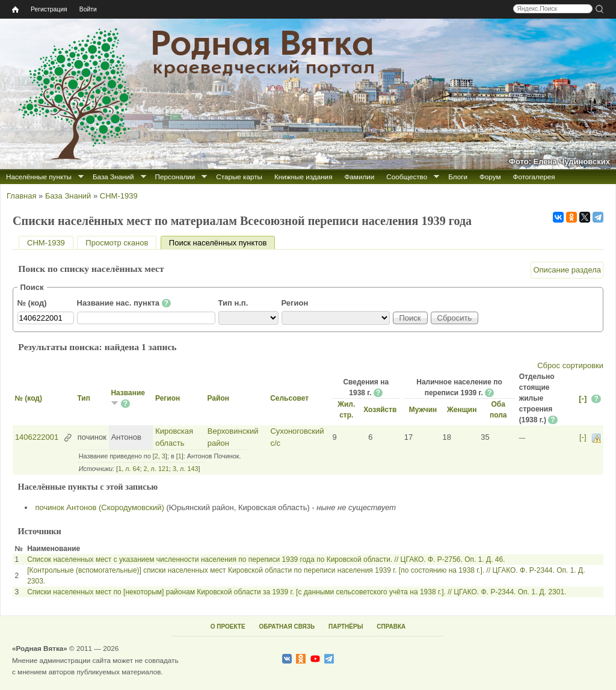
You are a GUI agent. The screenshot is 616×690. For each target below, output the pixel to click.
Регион (295, 303)
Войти (88, 9)
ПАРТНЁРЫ (346, 627)
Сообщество (407, 177)
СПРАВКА (391, 627)
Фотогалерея (534, 177)
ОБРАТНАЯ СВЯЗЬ (287, 627)
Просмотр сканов (117, 243)
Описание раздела (567, 270)
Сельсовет (289, 398)
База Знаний (113, 177)
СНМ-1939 (119, 196)
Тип (84, 398)
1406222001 (37, 437)
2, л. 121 (156, 469)
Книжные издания (303, 177)
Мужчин (423, 410)
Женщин (462, 410)
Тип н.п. (233, 303)
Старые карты (239, 177)
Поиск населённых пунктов (222, 243)
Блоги (458, 177)
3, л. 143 (185, 469)
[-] (583, 399)
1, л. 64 (129, 469)
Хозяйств (380, 410)
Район (218, 398)
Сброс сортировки (570, 365)
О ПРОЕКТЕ (228, 627)
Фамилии (359, 177)
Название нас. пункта (124, 303)
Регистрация (49, 9)
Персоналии (175, 177)
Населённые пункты (39, 177)
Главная (21, 196)
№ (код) (32, 303)
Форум (490, 177)
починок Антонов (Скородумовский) (100, 507)
